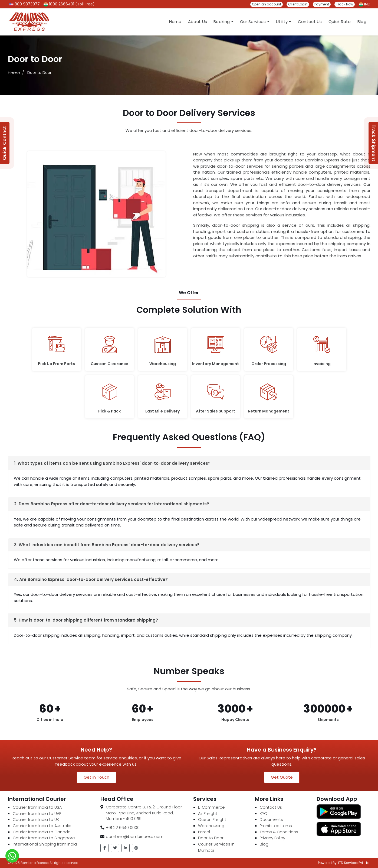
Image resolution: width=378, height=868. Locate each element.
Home (175, 22)
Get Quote (282, 777)
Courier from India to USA (37, 807)
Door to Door (211, 838)
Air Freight (208, 814)
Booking (223, 22)
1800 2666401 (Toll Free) (69, 4)
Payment (322, 4)
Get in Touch (96, 777)
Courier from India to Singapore (44, 838)
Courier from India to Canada (42, 832)
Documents (271, 820)
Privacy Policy (272, 838)
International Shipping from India (45, 844)
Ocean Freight (212, 820)
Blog (362, 22)
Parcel (204, 832)
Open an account (267, 4)
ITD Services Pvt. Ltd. (354, 863)
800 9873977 (24, 4)
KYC (263, 814)
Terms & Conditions (279, 832)
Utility (284, 22)
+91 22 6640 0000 (123, 828)
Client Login (298, 4)
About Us (198, 22)
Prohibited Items (276, 826)
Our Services (255, 22)
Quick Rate (340, 22)
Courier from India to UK (36, 820)
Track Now (345, 4)
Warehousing (211, 826)
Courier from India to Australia (42, 826)
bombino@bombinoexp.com (135, 836)
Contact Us (310, 22)
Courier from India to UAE (37, 814)
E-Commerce (211, 807)
